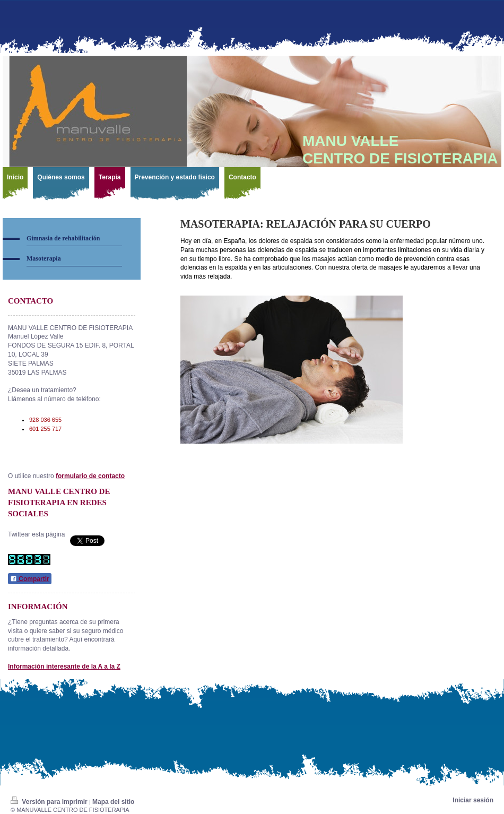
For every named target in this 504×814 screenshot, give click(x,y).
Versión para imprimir (50, 802)
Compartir (30, 579)
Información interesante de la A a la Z (64, 666)
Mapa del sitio (113, 802)
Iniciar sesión (473, 800)
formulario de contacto (90, 476)
